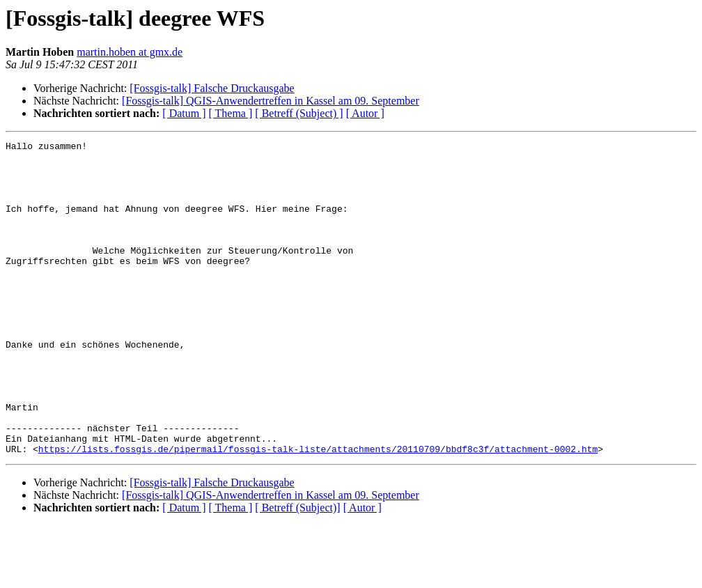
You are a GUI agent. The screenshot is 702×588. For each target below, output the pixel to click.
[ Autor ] (365, 113)
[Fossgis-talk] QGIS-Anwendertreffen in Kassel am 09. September (271, 101)
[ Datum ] (184, 113)
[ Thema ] (231, 113)
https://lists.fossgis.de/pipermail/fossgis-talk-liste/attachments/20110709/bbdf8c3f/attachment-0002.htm (318, 511)
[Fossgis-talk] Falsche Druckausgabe (212, 88)
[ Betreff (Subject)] (297, 570)
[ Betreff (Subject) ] (299, 113)
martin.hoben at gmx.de (130, 52)
